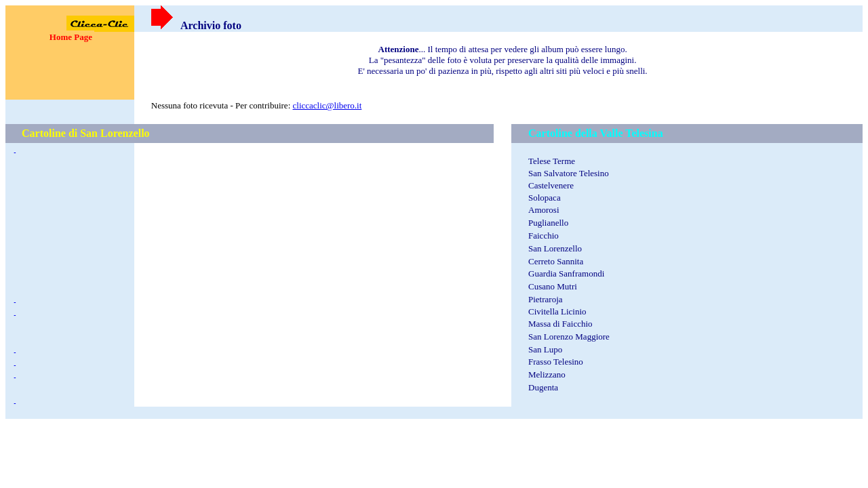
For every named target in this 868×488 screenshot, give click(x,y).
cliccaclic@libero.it (328, 105)
